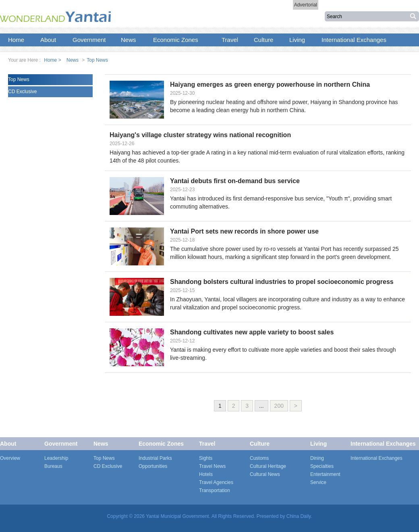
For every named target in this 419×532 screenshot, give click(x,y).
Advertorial (306, 5)
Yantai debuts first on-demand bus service (235, 181)
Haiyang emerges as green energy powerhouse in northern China (270, 84)
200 (279, 406)
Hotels (206, 474)
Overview (10, 458)
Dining (317, 458)
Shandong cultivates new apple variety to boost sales (252, 332)
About (8, 444)
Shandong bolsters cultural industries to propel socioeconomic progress (282, 282)
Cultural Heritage (268, 466)
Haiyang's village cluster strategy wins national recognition (200, 135)
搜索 (414, 16)
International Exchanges (383, 444)
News (73, 60)
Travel (207, 444)
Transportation (215, 490)
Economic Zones (161, 444)
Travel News (212, 466)
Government (61, 444)
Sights (206, 458)
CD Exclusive (22, 92)
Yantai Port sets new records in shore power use (244, 231)
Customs (259, 458)
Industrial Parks (155, 458)
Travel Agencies (216, 482)
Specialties (322, 466)
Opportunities (153, 466)
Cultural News (265, 474)
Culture (260, 444)
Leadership (56, 458)
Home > (52, 60)
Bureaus (53, 466)
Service (318, 482)
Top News (97, 60)
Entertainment (325, 474)
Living (318, 444)
